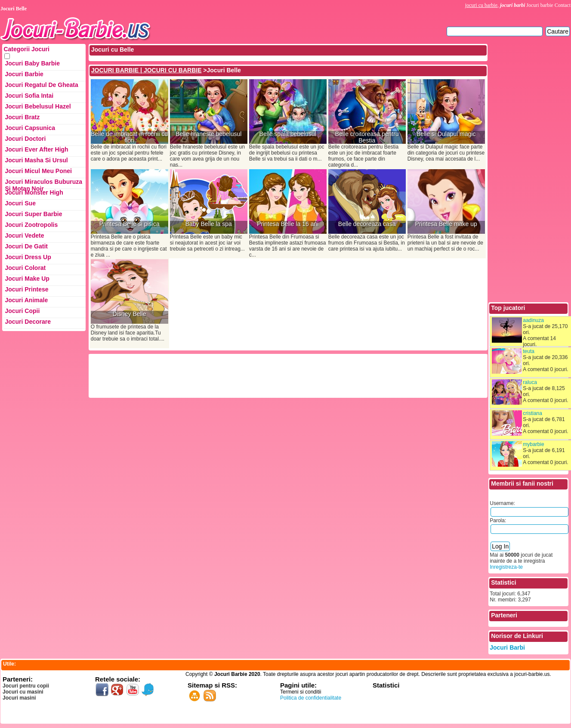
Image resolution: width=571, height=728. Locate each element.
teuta (529, 351)
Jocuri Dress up (28, 257)
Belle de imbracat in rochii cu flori (129, 137)
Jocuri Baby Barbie (32, 63)
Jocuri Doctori (25, 139)
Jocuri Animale (26, 300)
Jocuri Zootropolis (31, 225)
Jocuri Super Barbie (33, 214)
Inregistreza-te (506, 567)
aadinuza (533, 320)
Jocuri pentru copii (26, 686)
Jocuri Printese (26, 289)
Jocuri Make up (27, 279)
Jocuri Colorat (25, 268)
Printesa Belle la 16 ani (288, 224)
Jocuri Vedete (24, 235)
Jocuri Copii (22, 311)
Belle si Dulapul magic (446, 134)
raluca (530, 382)
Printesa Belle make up (446, 224)
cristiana (532, 413)
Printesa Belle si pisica (130, 224)
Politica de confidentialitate (311, 698)
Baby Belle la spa (209, 224)
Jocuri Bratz (22, 117)
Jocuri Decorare (28, 322)
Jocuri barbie (540, 5)
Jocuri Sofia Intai (29, 96)
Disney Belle (130, 314)
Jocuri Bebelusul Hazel (38, 106)
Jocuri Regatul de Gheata (41, 85)
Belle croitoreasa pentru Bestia (367, 137)
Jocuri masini (19, 698)
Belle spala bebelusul (288, 134)
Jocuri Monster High (34, 192)
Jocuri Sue (20, 203)
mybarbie (533, 444)
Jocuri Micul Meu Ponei (38, 171)
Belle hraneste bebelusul (208, 134)
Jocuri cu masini (23, 692)
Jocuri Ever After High (36, 149)
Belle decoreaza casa (367, 224)
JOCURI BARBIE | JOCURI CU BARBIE (147, 70)
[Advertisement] (247, 375)
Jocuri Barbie (24, 74)
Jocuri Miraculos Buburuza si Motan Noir (43, 184)
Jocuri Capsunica (30, 128)
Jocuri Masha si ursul (36, 160)
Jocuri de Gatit (26, 246)
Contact (563, 5)
